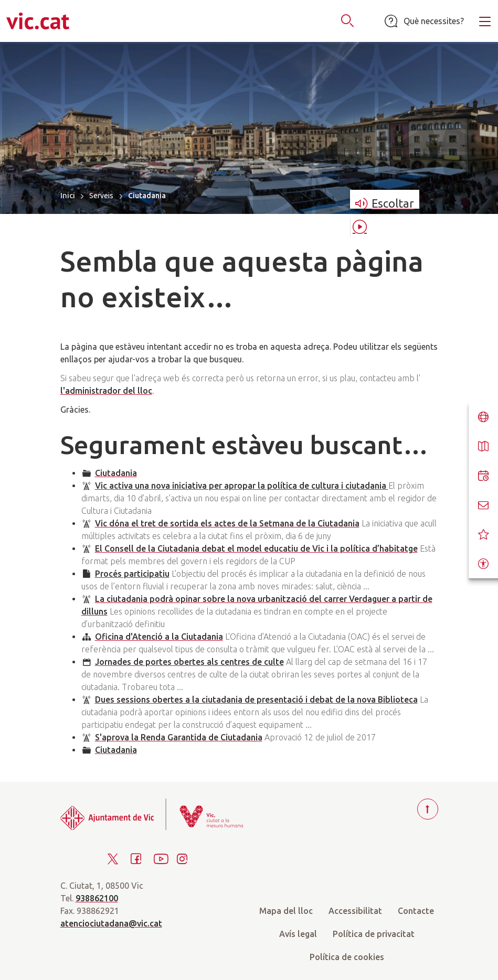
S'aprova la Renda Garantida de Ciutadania (179, 737)
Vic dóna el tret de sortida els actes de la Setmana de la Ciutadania (227, 523)
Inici (68, 195)
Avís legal (298, 934)
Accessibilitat (355, 911)
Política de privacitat (374, 934)
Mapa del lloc (286, 911)
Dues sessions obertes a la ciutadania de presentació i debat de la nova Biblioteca (256, 699)
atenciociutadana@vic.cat (111, 923)
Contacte (416, 911)
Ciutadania (116, 473)
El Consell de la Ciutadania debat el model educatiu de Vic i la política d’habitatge (256, 548)
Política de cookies (347, 957)
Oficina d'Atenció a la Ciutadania (159, 637)
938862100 (97, 898)
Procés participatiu (132, 574)
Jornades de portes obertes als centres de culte (189, 662)
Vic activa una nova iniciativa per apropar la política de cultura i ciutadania (242, 486)
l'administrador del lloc (106, 391)
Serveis (101, 196)
